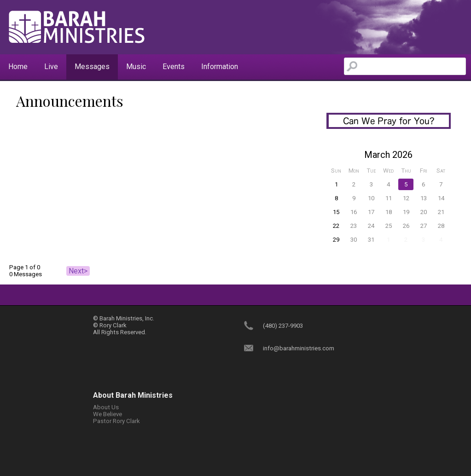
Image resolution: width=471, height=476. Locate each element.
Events (174, 67)
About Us (106, 407)
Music (136, 67)
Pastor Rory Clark (116, 421)
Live (51, 67)
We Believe (108, 414)
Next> (78, 271)
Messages (92, 67)
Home (18, 67)
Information (220, 67)
